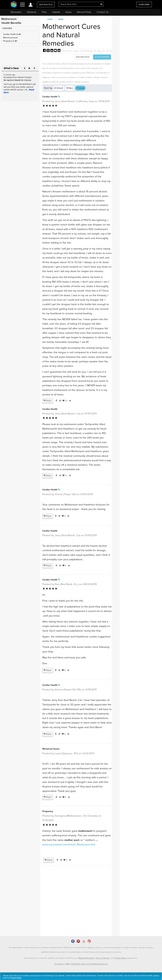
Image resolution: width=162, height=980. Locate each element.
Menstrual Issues (11, 38)
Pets (44, 12)
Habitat (56, 12)
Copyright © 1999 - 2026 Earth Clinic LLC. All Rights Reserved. (81, 964)
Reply (47, 401)
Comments (102, 57)
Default (59, 88)
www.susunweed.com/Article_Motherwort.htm (69, 845)
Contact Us (103, 12)
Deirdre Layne (71, 51)
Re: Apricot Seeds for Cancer (17, 80)
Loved (80, 88)
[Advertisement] (93, 912)
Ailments (32, 12)
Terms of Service (103, 958)
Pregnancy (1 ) (10, 41)
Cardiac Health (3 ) (12, 34)
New (70, 88)
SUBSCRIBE (144, 4)
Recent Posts (84, 12)
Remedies (16, 12)
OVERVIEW (7, 28)
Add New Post (46, 4)
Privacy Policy (120, 958)
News (68, 12)
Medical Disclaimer (86, 958)
